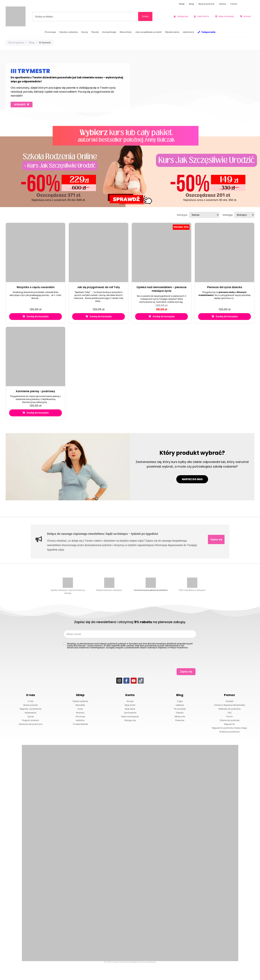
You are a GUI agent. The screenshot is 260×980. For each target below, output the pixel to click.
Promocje (50, 32)
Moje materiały (226, 16)
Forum (234, 4)
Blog (192, 4)
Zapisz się (216, 556)
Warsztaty (126, 32)
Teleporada (208, 32)
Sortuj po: (182, 215)
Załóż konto (203, 16)
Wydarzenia (172, 32)
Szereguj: (228, 215)
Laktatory (188, 32)
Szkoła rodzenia (69, 32)
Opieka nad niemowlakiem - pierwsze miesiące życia (162, 289)
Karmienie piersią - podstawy (35, 392)
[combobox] (84, 17)
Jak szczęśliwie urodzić (148, 32)
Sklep (182, 4)
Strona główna (16, 43)
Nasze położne (207, 4)
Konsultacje (109, 32)
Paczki (95, 32)
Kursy (85, 32)
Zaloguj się (182, 16)
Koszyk (247, 16)
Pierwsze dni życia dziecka (225, 287)
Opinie (222, 4)
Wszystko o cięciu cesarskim (36, 287)
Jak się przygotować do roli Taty (98, 287)
